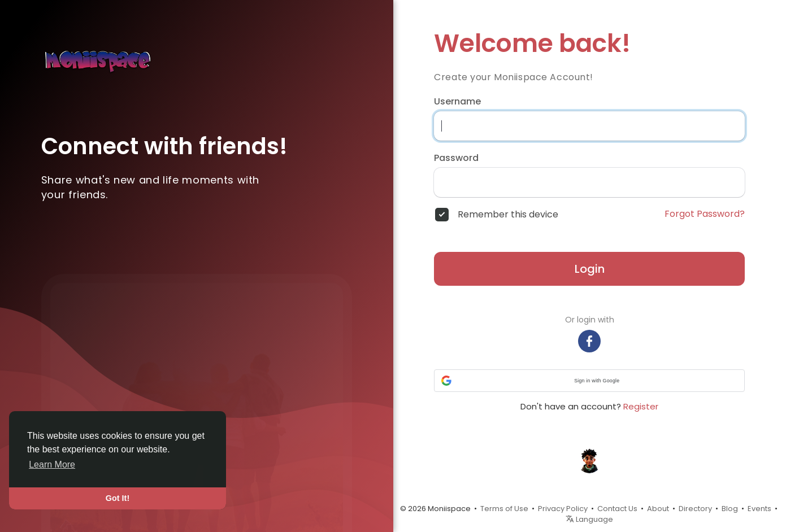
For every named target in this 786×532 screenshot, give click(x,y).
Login (590, 269)
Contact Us (617, 509)
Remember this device (508, 215)
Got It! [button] (118, 498)
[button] (589, 381)
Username (457, 102)
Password (456, 158)
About (658, 509)
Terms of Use (504, 509)
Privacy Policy (563, 509)
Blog (730, 509)
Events (759, 509)
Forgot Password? (705, 214)
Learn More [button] (52, 465)
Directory (695, 509)
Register (641, 406)
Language (589, 519)
